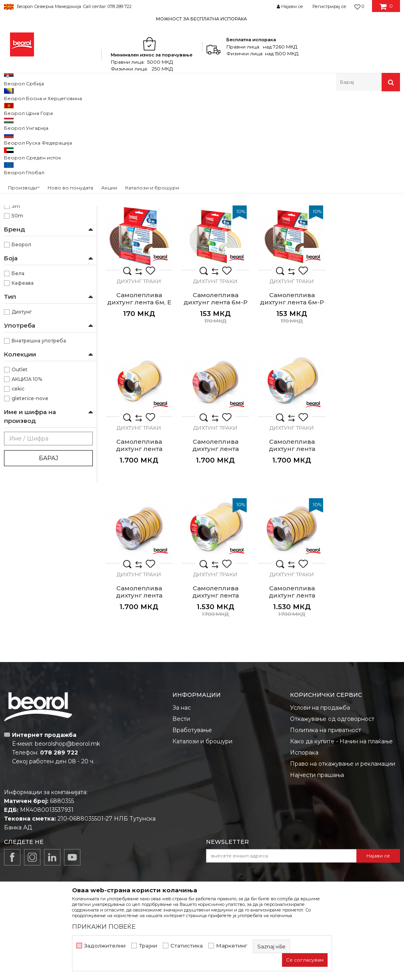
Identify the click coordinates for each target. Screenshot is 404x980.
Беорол (21, 348)
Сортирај (325, 122)
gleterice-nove (30, 502)
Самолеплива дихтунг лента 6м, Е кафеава (366, 258)
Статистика (187, 946)
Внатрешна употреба (39, 444)
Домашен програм (83, 108)
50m (17, 319)
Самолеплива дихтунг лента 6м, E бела (290, 258)
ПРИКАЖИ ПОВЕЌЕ (104, 927)
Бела (18, 377)
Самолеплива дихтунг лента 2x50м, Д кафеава (366, 404)
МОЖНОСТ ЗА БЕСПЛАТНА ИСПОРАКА (201, 19)
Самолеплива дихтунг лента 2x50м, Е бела (139, 550)
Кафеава (23, 386)
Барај (48, 561)
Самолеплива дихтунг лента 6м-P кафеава (215, 404)
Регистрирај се (329, 6)
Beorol (11, 108)
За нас (182, 663)
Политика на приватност (326, 685)
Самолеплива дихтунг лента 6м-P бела (139, 404)
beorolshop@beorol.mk (67, 698)
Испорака (304, 708)
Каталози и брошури (202, 696)
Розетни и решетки (32, 198)
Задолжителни (105, 946)
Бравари (22, 229)
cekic (18, 492)
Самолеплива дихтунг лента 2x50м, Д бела (290, 404)
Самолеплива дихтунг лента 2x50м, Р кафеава (366, 550)
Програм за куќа (134, 108)
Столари (22, 239)
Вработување (192, 685)
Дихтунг (22, 415)
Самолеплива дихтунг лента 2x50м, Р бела (290, 550)
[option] (202, 19)
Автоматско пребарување (269, 122)
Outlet (20, 473)
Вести (181, 674)
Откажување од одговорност (332, 674)
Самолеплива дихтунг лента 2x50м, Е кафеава (215, 550)
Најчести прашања (317, 730)
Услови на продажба (320, 663)
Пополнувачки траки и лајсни (45, 150)
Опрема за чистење (33, 160)
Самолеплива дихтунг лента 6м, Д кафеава (215, 258)
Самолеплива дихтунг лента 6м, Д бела (139, 258)
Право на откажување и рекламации (343, 719)
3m (16, 309)
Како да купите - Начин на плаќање (341, 696)
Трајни (148, 946)
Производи (39, 108)
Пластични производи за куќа (46, 170)
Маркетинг (232, 946)
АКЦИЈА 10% (27, 482)
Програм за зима (29, 179)
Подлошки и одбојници (39, 189)
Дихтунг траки (27, 141)
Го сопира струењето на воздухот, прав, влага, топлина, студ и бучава (51, 274)
